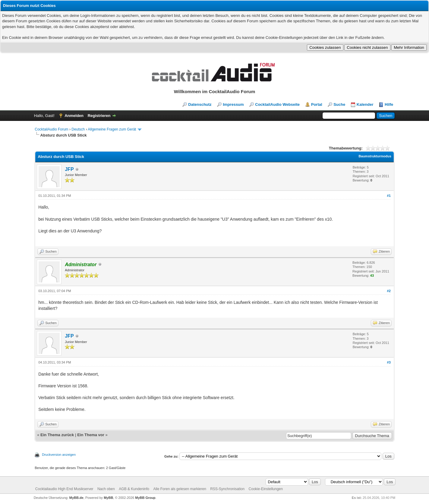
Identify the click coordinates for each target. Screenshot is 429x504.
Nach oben (106, 489)
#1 (389, 196)
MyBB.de (76, 498)
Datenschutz (200, 104)
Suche (339, 104)
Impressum (233, 104)
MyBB (108, 498)
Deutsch (78, 129)
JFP (69, 169)
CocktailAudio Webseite (277, 104)
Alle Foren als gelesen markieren (180, 489)
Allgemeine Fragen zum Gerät (112, 129)
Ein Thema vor (91, 435)
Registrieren (99, 116)
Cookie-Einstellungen (266, 489)
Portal (317, 104)
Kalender (365, 104)
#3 (389, 362)
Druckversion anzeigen (59, 455)
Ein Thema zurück (57, 435)
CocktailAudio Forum (51, 129)
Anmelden (74, 116)
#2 (389, 291)
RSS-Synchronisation (227, 489)
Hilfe (389, 104)
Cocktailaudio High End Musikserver (64, 489)
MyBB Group (145, 498)
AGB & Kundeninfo (134, 489)
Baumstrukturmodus (375, 156)
